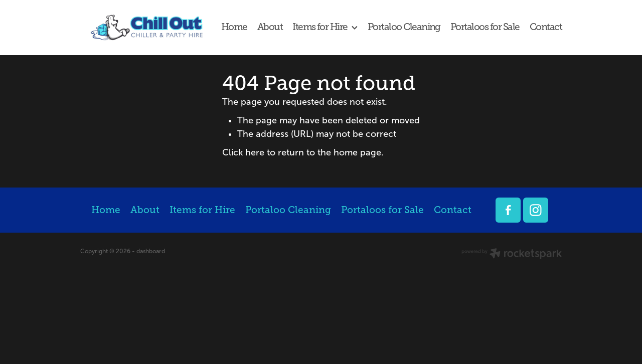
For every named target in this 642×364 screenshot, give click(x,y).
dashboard (151, 251)
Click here (243, 152)
